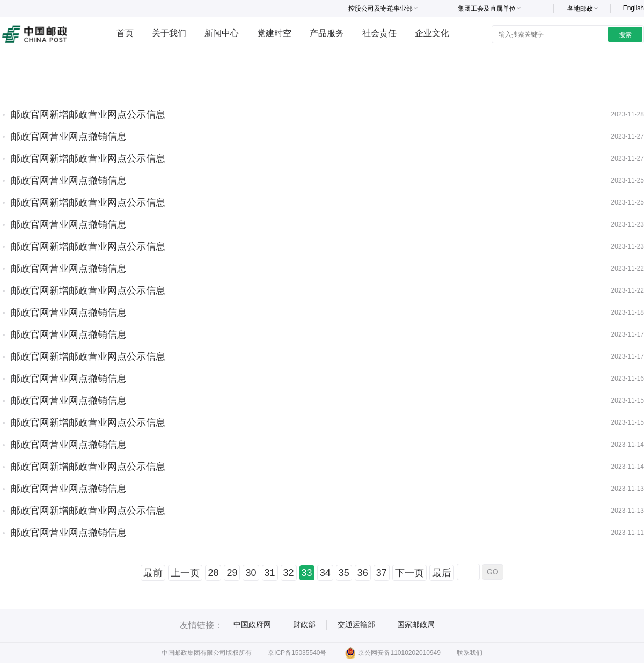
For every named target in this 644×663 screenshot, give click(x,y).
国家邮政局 (416, 624)
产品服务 (327, 33)
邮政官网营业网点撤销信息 (69, 136)
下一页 (409, 573)
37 (382, 573)
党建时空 (274, 33)
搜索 (625, 35)
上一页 (185, 573)
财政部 (304, 624)
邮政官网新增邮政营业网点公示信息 (88, 114)
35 (344, 573)
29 (232, 573)
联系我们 (470, 653)
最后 (442, 573)
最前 (153, 573)
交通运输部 (356, 624)
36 (363, 573)
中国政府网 (252, 624)
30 (251, 573)
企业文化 (432, 33)
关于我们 (169, 33)
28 (213, 573)
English (634, 8)
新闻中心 (222, 33)
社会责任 (379, 33)
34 (325, 573)
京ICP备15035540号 (297, 653)
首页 (125, 33)
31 (270, 573)
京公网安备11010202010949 (393, 653)
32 (289, 573)
